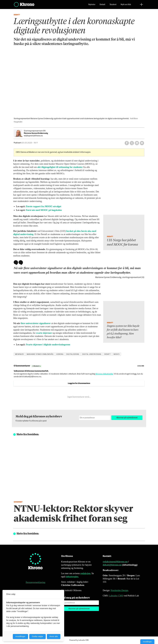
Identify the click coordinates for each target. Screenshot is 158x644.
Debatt (102, 6)
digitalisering (73, 354)
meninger (19, 354)
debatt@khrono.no (112, 565)
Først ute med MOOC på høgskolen (44, 210)
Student (113, 6)
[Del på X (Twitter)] (132, 143)
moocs (117, 354)
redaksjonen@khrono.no (115, 562)
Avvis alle (54, 636)
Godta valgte (37, 636)
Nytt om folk (126, 6)
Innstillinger (147, 642)
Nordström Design (119, 590)
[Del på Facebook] (127, 143)
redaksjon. (86, 573)
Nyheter (92, 6)
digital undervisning (92, 354)
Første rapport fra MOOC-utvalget (44, 206)
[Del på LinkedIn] (137, 143)
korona (60, 354)
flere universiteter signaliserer (36, 323)
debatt (107, 354)
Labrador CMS (116, 596)
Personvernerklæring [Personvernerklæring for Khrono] (35, 582)
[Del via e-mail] (142, 143)
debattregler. (72, 577)
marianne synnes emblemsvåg (40, 354)
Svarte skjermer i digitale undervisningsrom (48, 344)
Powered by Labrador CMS (79, 640)
